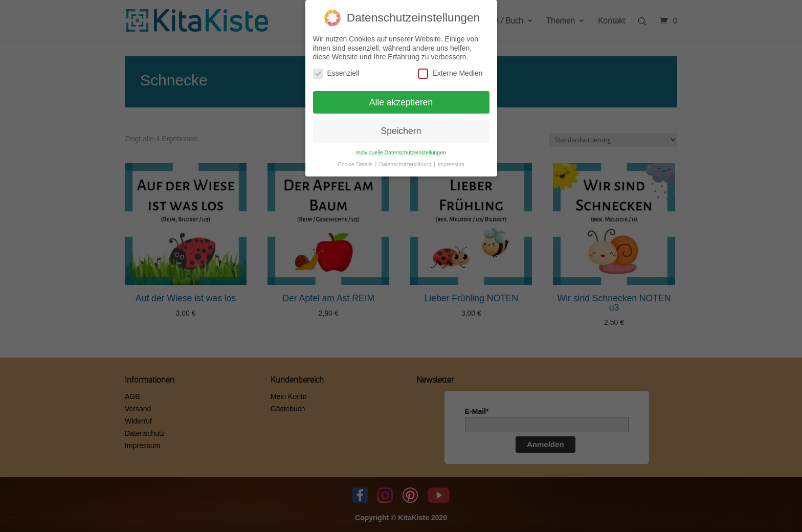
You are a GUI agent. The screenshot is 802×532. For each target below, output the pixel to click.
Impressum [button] (451, 161)
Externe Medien (450, 70)
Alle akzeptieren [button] (401, 99)
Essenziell (336, 70)
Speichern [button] (401, 128)
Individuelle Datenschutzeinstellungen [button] (401, 149)
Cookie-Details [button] (356, 161)
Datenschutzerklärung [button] (406, 161)
